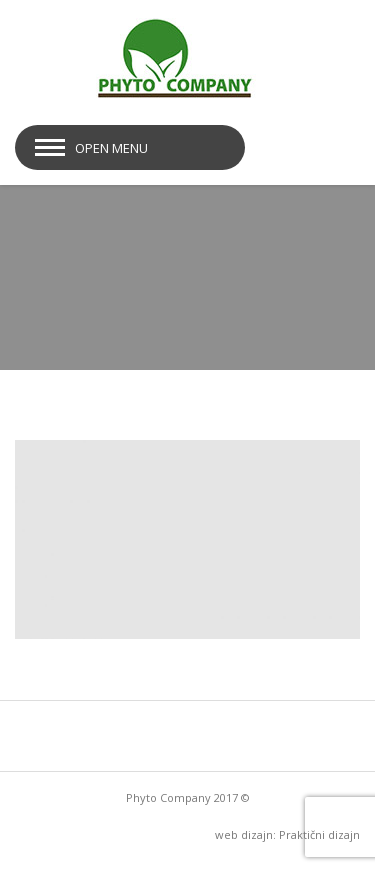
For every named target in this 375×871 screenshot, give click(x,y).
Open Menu (111, 148)
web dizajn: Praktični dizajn (287, 834)
